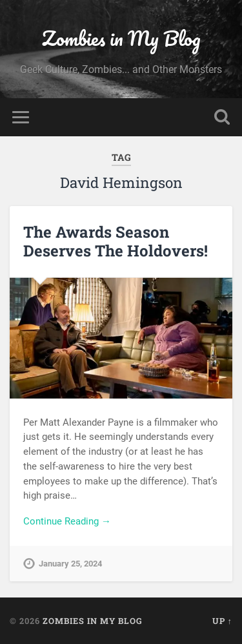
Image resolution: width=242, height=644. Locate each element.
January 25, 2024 (70, 564)
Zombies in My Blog (121, 38)
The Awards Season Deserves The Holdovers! (116, 241)
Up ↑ (222, 621)
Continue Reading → (67, 521)
